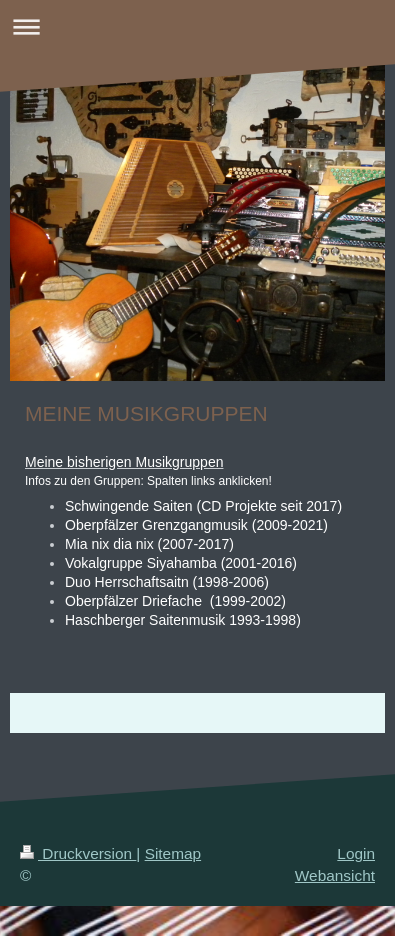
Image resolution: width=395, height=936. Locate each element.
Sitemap (173, 853)
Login (356, 853)
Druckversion (78, 853)
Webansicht (335, 875)
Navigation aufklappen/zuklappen (197, 26)
